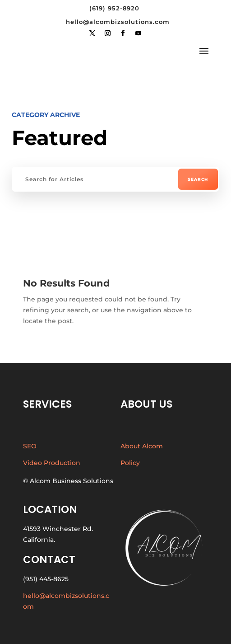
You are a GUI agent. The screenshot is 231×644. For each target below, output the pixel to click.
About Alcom (142, 446)
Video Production (52, 463)
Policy (130, 463)
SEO (30, 446)
